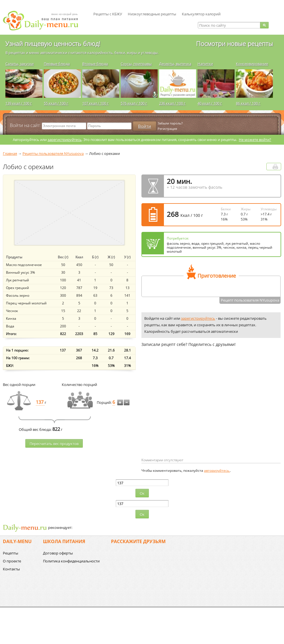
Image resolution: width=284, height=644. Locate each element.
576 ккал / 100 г (134, 103)
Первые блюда (57, 64)
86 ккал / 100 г (248, 103)
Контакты (11, 569)
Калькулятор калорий (201, 14)
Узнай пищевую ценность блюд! (53, 43)
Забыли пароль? (170, 123)
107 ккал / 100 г (95, 103)
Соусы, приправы (136, 64)
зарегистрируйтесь (65, 140)
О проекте (12, 561)
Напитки (205, 64)
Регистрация (167, 129)
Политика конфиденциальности (71, 561)
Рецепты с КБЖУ (108, 14)
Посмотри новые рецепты (234, 43)
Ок (142, 493)
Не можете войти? (255, 140)
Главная (10, 153)
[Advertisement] (189, 412)
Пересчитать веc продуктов (54, 444)
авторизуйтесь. (217, 470)
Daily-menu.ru (44, 21)
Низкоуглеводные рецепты (152, 14)
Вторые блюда (95, 64)
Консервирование (252, 64)
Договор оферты (58, 553)
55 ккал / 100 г (56, 103)
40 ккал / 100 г (210, 103)
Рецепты (11, 553)
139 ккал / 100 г (19, 103)
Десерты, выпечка (175, 64)
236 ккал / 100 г (172, 103)
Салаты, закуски (19, 64)
